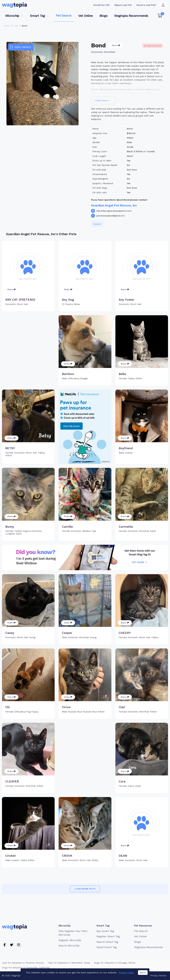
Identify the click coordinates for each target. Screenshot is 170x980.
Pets (16, 26)
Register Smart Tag (108, 936)
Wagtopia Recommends (131, 16)
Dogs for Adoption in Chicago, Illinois (115, 963)
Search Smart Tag (107, 942)
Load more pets (85, 889)
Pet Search (64, 16)
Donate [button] (97, 224)
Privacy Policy (126, 976)
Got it (143, 976)
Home (7, 26)
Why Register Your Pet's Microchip (73, 933)
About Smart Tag (107, 947)
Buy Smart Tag (105, 931)
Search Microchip (69, 946)
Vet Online (85, 16)
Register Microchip (70, 940)
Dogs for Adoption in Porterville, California (26, 968)
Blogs (103, 16)
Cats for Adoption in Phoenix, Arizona (23, 963)
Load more (102, 100)
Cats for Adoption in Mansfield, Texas (69, 963)
